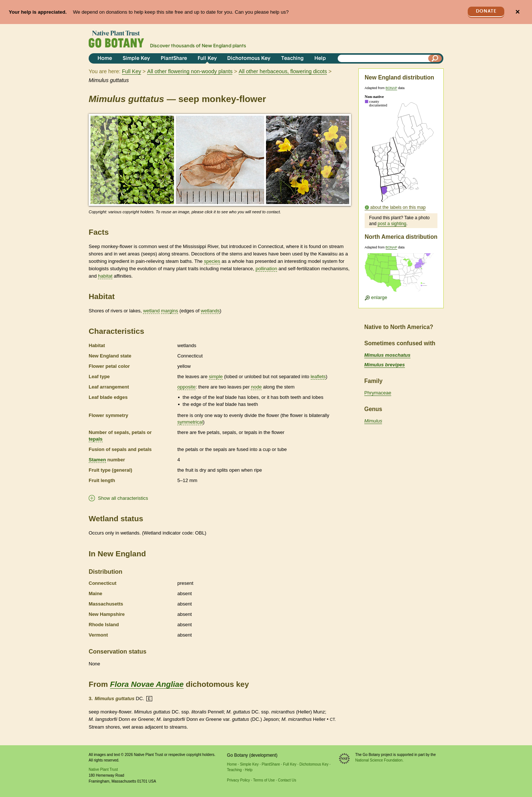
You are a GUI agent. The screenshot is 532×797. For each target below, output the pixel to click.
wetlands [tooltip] (210, 311)
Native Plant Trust (103, 769)
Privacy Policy (238, 780)
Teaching (292, 59)
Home (105, 59)
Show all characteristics (123, 498)
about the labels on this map (398, 207)
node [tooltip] (256, 387)
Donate (486, 11)
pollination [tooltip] (267, 269)
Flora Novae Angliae (147, 684)
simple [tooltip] (216, 377)
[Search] (435, 58)
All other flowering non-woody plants (190, 71)
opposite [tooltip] (186, 387)
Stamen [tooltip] (97, 460)
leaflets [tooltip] (318, 377)
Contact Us (287, 780)
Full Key (207, 59)
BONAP (391, 88)
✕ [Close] (517, 12)
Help (320, 59)
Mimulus (373, 421)
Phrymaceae (378, 393)
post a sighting (392, 224)
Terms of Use (264, 780)
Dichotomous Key (249, 59)
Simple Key (136, 59)
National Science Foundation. (380, 760)
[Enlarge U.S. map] (401, 275)
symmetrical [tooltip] (190, 422)
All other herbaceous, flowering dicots (283, 71)
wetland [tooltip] (151, 311)
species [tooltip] (212, 261)
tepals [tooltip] (96, 439)
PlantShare (174, 59)
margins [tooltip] (170, 311)
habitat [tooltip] (105, 276)
